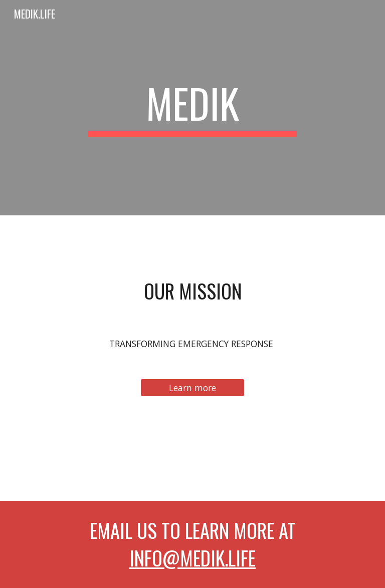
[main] (192, 108)
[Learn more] (192, 388)
